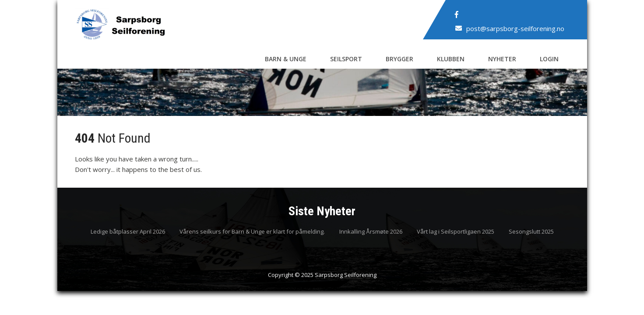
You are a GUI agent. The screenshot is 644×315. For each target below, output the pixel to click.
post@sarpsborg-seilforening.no (515, 28)
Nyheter (502, 59)
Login (549, 59)
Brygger (399, 59)
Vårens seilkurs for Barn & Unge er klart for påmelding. (252, 232)
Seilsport (346, 59)
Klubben (451, 59)
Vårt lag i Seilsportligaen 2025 (456, 232)
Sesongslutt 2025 (531, 232)
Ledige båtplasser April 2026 (128, 232)
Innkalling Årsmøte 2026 (371, 232)
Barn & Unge (286, 59)
